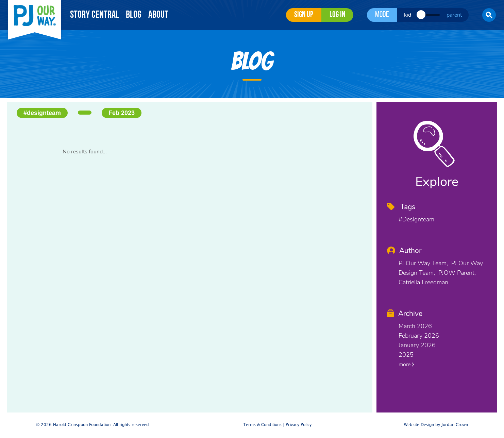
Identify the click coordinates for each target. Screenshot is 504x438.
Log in (337, 15)
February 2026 (419, 336)
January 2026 (417, 345)
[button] (489, 15)
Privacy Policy (299, 425)
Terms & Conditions (262, 425)
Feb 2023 (122, 113)
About (158, 15)
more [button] (406, 365)
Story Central (95, 15)
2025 (406, 355)
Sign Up (304, 15)
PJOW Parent (456, 273)
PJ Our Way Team (423, 263)
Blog (134, 15)
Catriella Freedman (423, 282)
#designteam (42, 113)
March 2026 (415, 326)
